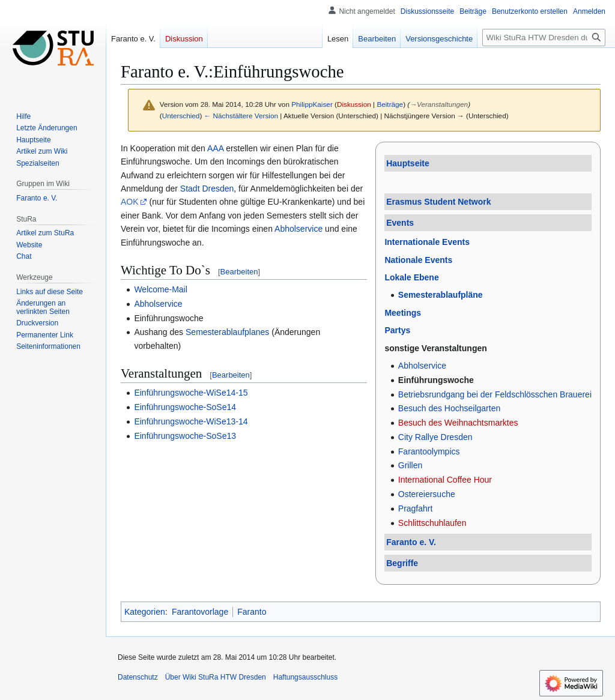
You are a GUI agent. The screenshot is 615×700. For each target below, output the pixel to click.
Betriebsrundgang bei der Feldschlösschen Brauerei (495, 394)
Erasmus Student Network (438, 202)
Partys (397, 330)
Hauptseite (408, 163)
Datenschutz (138, 677)
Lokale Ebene (411, 277)
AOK (130, 202)
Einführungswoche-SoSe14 (185, 407)
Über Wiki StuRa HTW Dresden (216, 677)
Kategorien (145, 612)
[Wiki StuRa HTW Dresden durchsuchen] (544, 38)
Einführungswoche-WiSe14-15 (191, 393)
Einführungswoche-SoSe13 (185, 436)
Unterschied (181, 116)
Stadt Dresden (207, 189)
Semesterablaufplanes (227, 332)
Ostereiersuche (427, 494)
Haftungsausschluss (305, 677)
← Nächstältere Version (241, 116)
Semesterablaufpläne (441, 295)
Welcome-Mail (160, 289)
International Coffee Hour (445, 480)
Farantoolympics (429, 451)
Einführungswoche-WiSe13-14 (191, 421)
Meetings (403, 313)
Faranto (252, 612)
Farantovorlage (200, 612)
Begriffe (402, 563)
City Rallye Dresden (435, 437)
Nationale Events (418, 260)
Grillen (410, 465)
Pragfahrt (416, 508)
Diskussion (354, 104)
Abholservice (422, 366)
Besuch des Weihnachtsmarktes (458, 423)
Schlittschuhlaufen (432, 523)
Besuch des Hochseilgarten (449, 408)
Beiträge (390, 104)
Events (400, 223)
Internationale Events (427, 242)
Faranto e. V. (411, 542)
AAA (215, 148)
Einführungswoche (436, 380)
